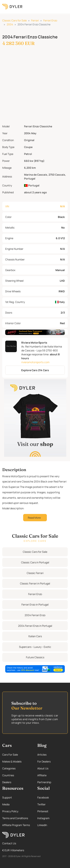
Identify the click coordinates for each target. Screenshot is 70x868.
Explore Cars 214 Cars (35, 370)
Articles (42, 755)
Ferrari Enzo (50, 20)
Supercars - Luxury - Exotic (35, 647)
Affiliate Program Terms (16, 825)
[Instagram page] (53, 818)
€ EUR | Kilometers (13, 850)
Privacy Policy (10, 811)
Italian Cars (35, 636)
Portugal (32, 185)
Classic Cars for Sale (14, 20)
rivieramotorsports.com (35, 362)
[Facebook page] (53, 797)
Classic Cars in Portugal (35, 562)
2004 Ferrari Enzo (35, 615)
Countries (8, 775)
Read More (34, 518)
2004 (10, 24)
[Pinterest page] (53, 811)
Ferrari (35, 20)
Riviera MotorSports (34, 343)
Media (6, 804)
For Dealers (44, 761)
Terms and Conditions (15, 818)
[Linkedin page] (53, 825)
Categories (9, 768)
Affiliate (42, 775)
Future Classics (35, 657)
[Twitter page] (53, 804)
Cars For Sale (10, 755)
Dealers (7, 782)
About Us (43, 768)
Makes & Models (12, 761)
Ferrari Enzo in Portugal (35, 604)
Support (7, 797)
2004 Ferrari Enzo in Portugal (35, 626)
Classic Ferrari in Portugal (35, 583)
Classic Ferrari (35, 573)
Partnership (44, 782)
